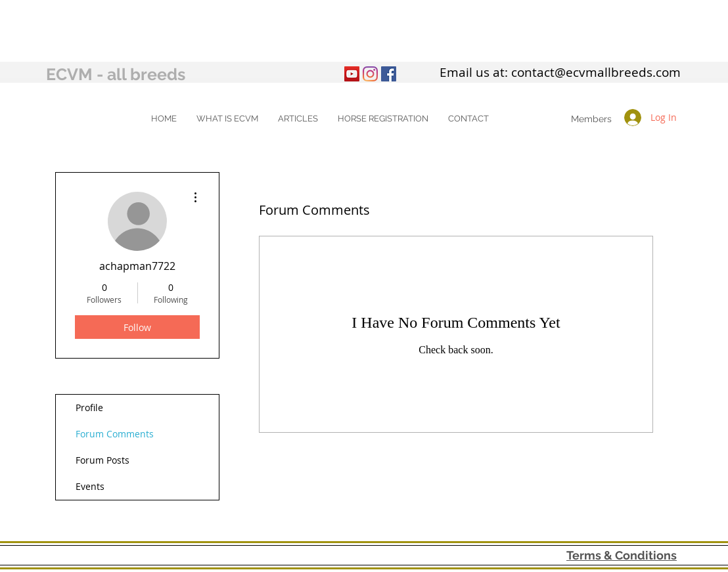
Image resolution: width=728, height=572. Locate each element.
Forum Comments (115, 434)
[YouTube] (352, 74)
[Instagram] (370, 74)
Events (90, 486)
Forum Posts (102, 460)
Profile (89, 407)
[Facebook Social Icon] (389, 74)
